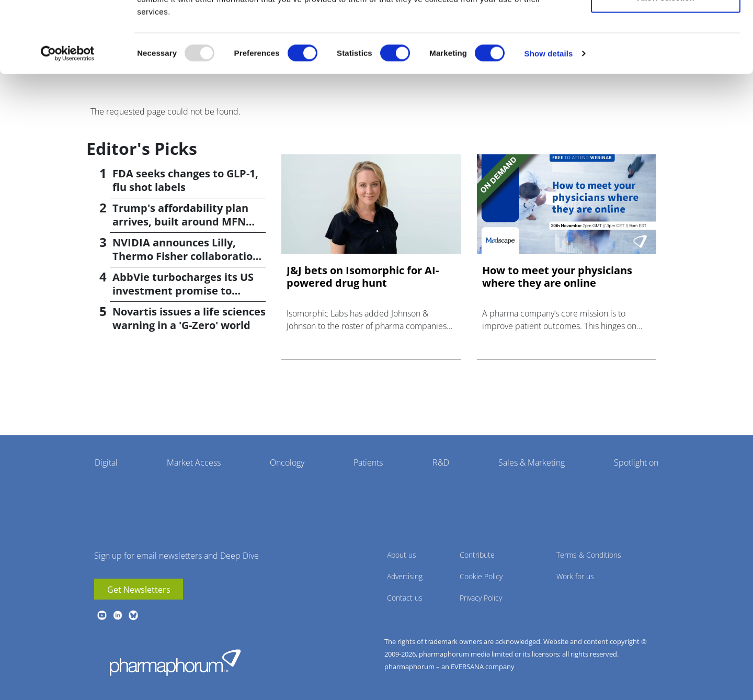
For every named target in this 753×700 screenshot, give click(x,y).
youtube (102, 615)
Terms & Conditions (589, 555)
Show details (549, 118)
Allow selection (665, 62)
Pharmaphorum (175, 662)
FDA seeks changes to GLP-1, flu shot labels (185, 180)
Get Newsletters (139, 590)
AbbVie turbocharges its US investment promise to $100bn (183, 291)
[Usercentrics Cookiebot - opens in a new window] (68, 118)
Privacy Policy (481, 598)
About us (402, 555)
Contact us (405, 598)
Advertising (405, 576)
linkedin (118, 615)
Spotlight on (636, 462)
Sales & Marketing (532, 462)
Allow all (666, 27)
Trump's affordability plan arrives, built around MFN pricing (180, 222)
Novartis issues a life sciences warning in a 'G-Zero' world (189, 318)
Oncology (287, 462)
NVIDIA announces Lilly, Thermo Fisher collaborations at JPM (189, 256)
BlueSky (133, 615)
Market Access (194, 462)
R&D (441, 462)
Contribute (477, 555)
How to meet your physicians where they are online (557, 277)
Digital (106, 462)
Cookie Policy (481, 576)
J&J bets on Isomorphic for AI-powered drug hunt (363, 277)
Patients (368, 462)
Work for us (575, 576)
